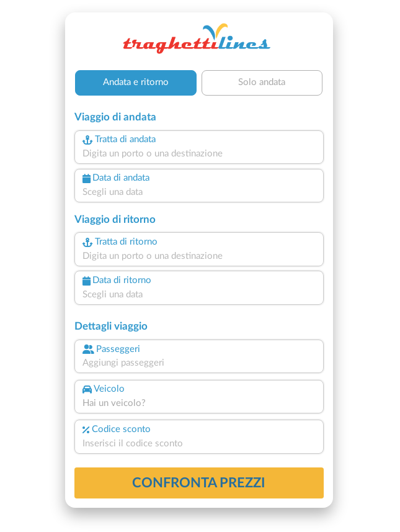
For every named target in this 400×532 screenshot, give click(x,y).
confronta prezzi (199, 483)
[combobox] (199, 154)
